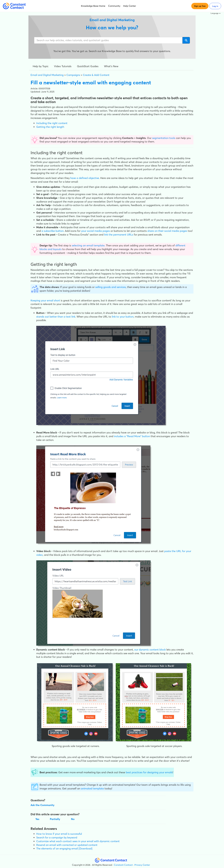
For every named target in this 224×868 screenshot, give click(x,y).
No (73, 819)
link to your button (123, 317)
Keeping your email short (45, 300)
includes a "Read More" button (132, 436)
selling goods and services (111, 287)
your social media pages (95, 231)
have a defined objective (85, 178)
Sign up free (200, 6)
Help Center (130, 6)
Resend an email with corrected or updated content (67, 845)
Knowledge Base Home (93, 6)
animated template (92, 788)
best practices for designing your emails (149, 772)
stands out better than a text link (56, 317)
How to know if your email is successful (59, 834)
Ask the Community (42, 805)
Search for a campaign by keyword (57, 837)
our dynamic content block (150, 650)
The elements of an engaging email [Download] (64, 848)
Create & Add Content (96, 75)
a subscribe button (53, 231)
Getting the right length (50, 127)
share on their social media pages (167, 231)
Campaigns (73, 75)
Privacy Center (142, 865)
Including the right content (52, 123)
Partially (55, 819)
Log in (215, 6)
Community (114, 6)
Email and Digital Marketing (47, 75)
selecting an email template (88, 245)
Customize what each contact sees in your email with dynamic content (78, 841)
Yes (37, 819)
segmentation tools (164, 138)
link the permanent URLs (119, 235)
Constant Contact (123, 865)
